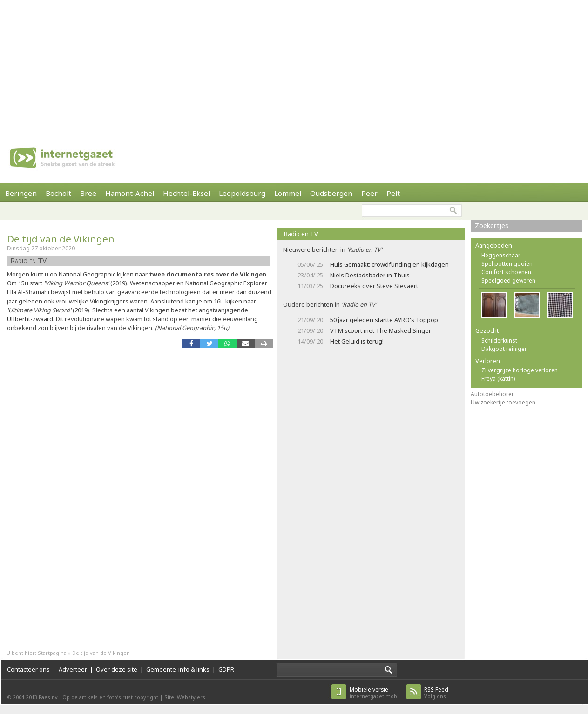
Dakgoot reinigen (505, 349)
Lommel (288, 193)
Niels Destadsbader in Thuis (370, 275)
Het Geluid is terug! (357, 341)
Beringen (21, 193)
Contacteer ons (28, 669)
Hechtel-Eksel (186, 193)
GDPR (226, 669)
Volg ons (436, 693)
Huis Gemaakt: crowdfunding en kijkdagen (389, 264)
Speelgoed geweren (508, 280)
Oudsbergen (331, 193)
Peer (369, 193)
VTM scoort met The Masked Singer (381, 330)
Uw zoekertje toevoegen (503, 402)
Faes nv (48, 697)
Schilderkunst (499, 340)
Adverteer (73, 669)
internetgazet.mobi (374, 693)
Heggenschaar (501, 255)
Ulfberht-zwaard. (31, 319)
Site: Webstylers (185, 697)
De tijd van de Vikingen (61, 239)
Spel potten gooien (507, 264)
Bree (88, 193)
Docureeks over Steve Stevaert (374, 286)
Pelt (393, 193)
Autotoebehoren (493, 394)
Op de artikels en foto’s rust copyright (110, 697)
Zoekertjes (492, 226)
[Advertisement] (227, 65)
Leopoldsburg (242, 193)
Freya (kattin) (498, 379)
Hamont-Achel (130, 193)
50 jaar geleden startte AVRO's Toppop (384, 320)
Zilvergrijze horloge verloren (520, 370)
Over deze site (117, 669)
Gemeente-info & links (178, 669)
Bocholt (58, 193)
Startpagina (52, 653)
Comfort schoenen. (507, 272)
